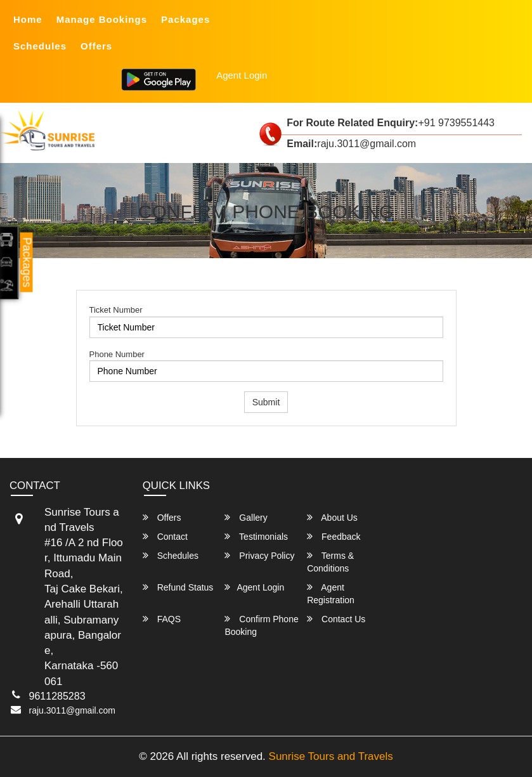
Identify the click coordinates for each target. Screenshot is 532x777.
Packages (185, 19)
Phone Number (117, 354)
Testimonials (256, 536)
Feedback (334, 536)
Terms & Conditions (330, 562)
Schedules (40, 46)
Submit (266, 402)
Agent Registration (331, 593)
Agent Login (242, 75)
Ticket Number (116, 310)
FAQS (162, 619)
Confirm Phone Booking (261, 625)
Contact (165, 536)
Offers (96, 46)
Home (28, 19)
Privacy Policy (259, 555)
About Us (332, 517)
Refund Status (178, 587)
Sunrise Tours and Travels (331, 756)
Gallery (246, 517)
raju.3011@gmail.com (72, 710)
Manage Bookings (102, 19)
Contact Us (336, 619)
